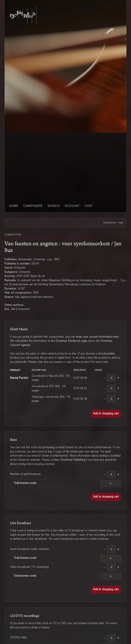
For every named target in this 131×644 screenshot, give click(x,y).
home (14, 206)
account (72, 206)
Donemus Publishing (73, 460)
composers (33, 206)
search (54, 206)
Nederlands (110, 223)
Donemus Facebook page (71, 341)
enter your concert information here (97, 337)
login (121, 223)
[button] (106, 414)
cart (89, 206)
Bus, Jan (10, 309)
